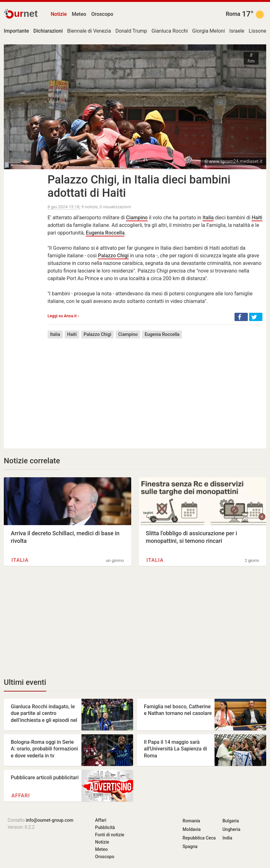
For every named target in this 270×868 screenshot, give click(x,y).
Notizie (59, 14)
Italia (208, 218)
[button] (241, 317)
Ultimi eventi (25, 682)
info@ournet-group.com (50, 820)
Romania (191, 821)
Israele (237, 31)
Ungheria (231, 829)
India (227, 838)
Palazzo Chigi (113, 256)
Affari (21, 796)
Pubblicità (105, 827)
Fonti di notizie (110, 835)
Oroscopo (102, 14)
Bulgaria (231, 821)
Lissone (257, 31)
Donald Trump (131, 31)
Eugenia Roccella (105, 233)
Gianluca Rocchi (170, 31)
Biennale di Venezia (89, 31)
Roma (233, 14)
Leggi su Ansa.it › (63, 316)
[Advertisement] (155, 389)
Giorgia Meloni (209, 31)
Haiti (257, 218)
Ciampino (137, 218)
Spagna (190, 846)
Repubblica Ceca (199, 838)
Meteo (79, 14)
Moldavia (192, 829)
